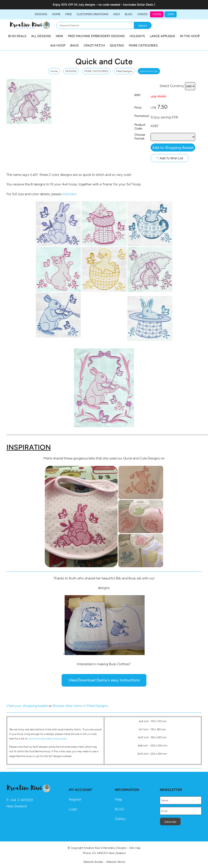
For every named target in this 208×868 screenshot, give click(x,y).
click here (69, 194)
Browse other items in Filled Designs (80, 706)
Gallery (120, 819)
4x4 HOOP (58, 45)
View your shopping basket (27, 706)
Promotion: (142, 116)
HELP (117, 14)
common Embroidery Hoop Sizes (47, 739)
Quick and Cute (149, 71)
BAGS (74, 45)
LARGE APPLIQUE (162, 36)
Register (75, 799)
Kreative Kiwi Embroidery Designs (105, 848)
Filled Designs (124, 71)
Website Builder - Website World (104, 862)
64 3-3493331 (22, 800)
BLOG (129, 14)
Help (118, 799)
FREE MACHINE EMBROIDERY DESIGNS (96, 36)
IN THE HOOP (190, 36)
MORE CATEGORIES (143, 45)
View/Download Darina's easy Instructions (104, 680)
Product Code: (140, 127)
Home (56, 14)
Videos (142, 14)
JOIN (170, 14)
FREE (68, 14)
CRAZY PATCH (94, 45)
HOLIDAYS (137, 36)
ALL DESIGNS (41, 36)
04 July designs (84, 5)
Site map (135, 848)
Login (157, 14)
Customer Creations (92, 14)
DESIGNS (41, 14)
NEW (59, 36)
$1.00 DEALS (17, 36)
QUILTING (117, 45)
